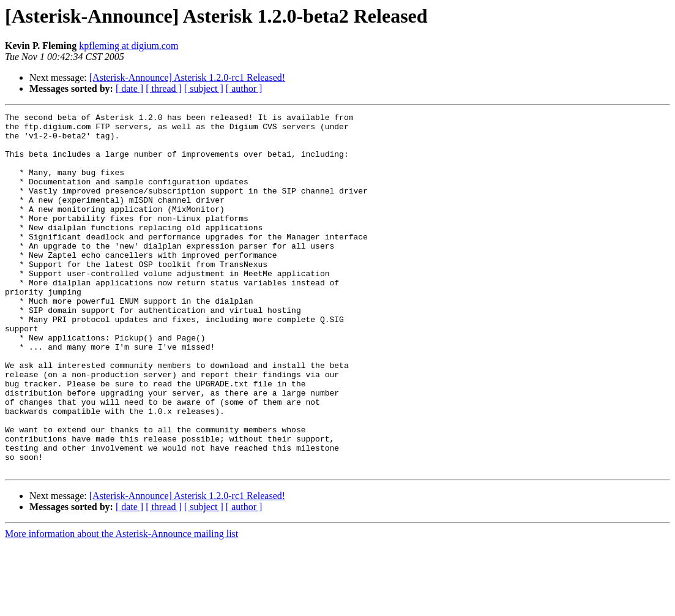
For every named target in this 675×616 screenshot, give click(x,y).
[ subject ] (204, 88)
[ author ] (244, 88)
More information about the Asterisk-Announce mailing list (121, 605)
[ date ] (129, 88)
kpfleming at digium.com (129, 46)
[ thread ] (164, 88)
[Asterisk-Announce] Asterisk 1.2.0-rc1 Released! (187, 77)
